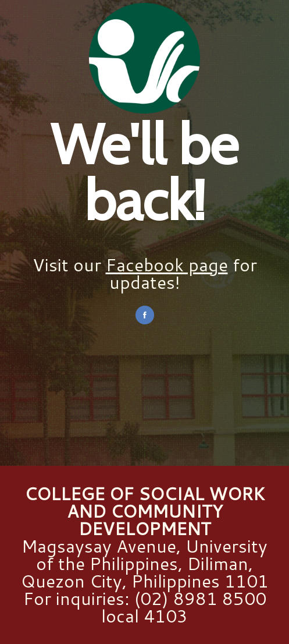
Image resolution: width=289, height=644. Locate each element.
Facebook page (167, 265)
